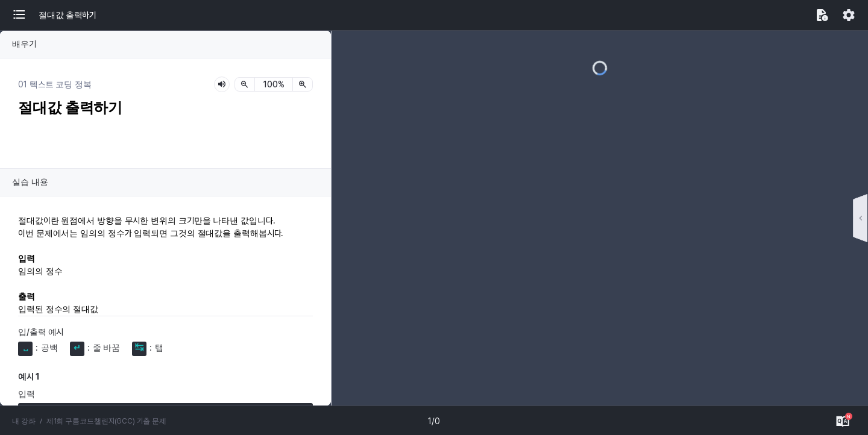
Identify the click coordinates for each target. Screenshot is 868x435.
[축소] (245, 84)
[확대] (303, 84)
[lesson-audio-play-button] (222, 84)
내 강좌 (22, 421)
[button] (25, 15)
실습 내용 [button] (28, 182)
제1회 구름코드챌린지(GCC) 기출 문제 (96, 421)
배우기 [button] (23, 44)
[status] (274, 84)
